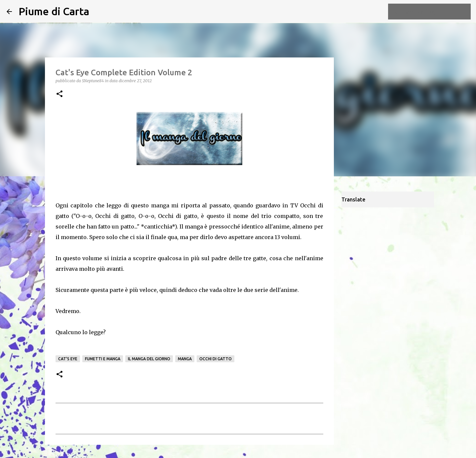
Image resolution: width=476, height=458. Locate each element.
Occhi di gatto (216, 359)
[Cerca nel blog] (436, 12)
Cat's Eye (68, 359)
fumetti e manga (103, 359)
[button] (59, 94)
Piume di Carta (54, 11)
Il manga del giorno (149, 359)
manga (185, 359)
